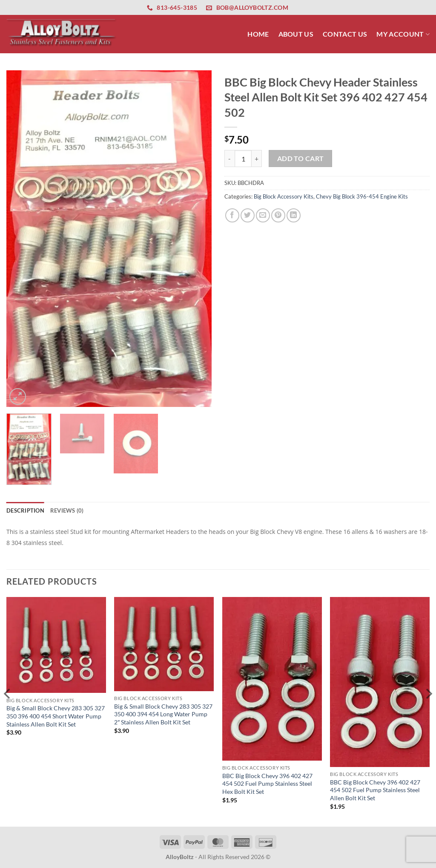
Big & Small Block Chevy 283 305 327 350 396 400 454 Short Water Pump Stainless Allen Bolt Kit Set (56, 716)
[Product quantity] (243, 159)
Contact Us (345, 34)
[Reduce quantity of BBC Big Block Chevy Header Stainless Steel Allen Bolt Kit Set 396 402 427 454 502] (229, 159)
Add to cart (301, 159)
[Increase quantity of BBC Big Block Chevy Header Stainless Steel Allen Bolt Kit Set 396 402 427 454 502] (257, 159)
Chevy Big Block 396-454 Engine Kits (362, 196)
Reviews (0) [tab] (67, 510)
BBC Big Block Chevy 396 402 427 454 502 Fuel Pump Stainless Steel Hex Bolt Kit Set (267, 784)
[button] (18, 397)
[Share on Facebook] (232, 215)
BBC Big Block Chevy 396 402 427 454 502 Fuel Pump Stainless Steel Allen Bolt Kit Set (375, 790)
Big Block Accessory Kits (284, 196)
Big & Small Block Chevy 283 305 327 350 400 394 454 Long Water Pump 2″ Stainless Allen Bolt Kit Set (163, 714)
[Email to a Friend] (263, 215)
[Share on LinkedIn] (294, 215)
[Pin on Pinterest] (278, 215)
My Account (403, 34)
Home (258, 34)
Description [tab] (25, 510)
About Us (296, 34)
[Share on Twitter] (248, 215)
